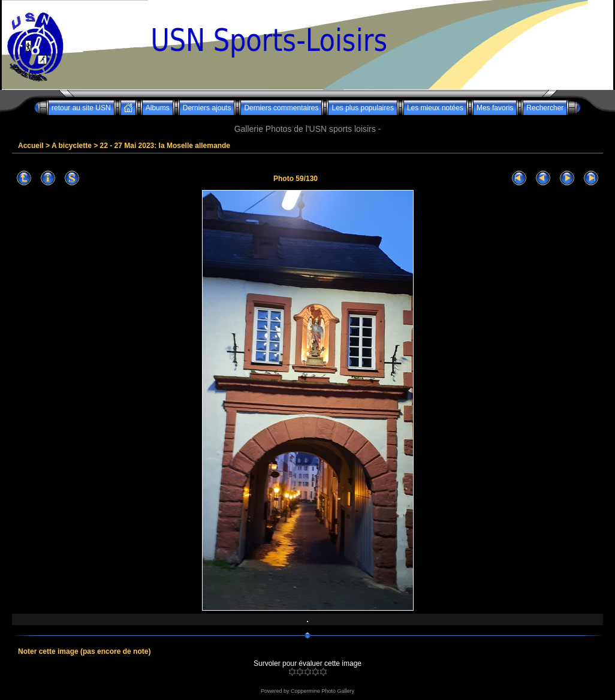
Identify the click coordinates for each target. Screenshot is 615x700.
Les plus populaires (362, 108)
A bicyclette (72, 146)
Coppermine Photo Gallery (322, 691)
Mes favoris (495, 108)
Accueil (31, 146)
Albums (158, 108)
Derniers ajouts (207, 108)
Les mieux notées (435, 108)
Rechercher (545, 108)
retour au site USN (81, 108)
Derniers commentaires (281, 108)
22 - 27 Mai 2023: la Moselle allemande (165, 146)
